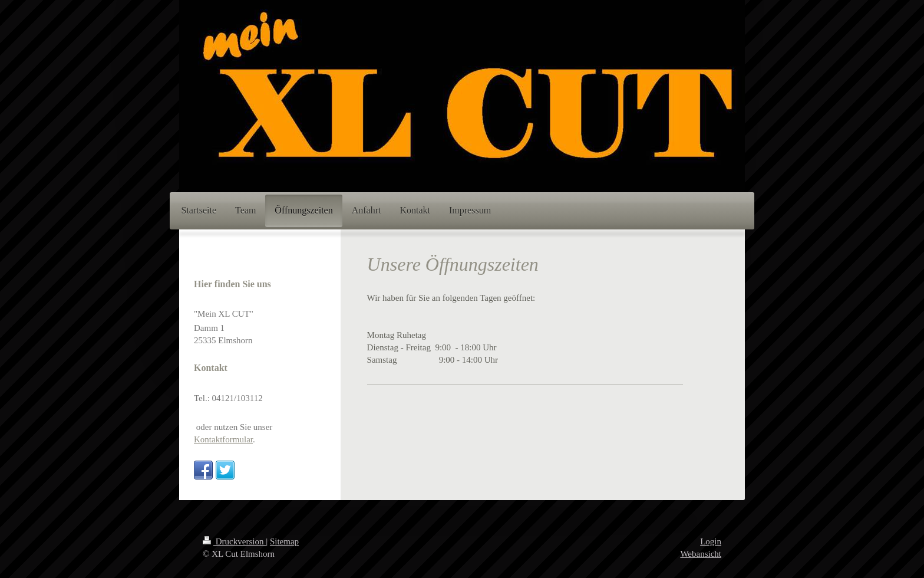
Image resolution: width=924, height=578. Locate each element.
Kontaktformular (223, 439)
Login (711, 541)
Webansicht (701, 554)
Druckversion (234, 541)
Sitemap (284, 541)
